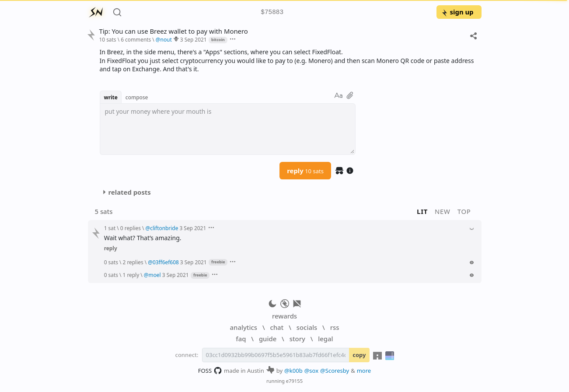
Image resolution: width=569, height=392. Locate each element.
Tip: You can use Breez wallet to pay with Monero (173, 31)
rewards (284, 316)
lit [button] (422, 211)
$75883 (272, 12)
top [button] (464, 211)
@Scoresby (335, 371)
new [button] (443, 211)
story (297, 339)
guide (268, 339)
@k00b (293, 371)
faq (241, 339)
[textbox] (228, 129)
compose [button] (137, 97)
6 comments (136, 39)
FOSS (210, 371)
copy (359, 355)
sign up (457, 12)
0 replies (131, 228)
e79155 (294, 381)
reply (305, 171)
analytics (244, 327)
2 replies (133, 262)
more (364, 371)
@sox (311, 371)
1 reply (131, 275)
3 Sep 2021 (194, 39)
